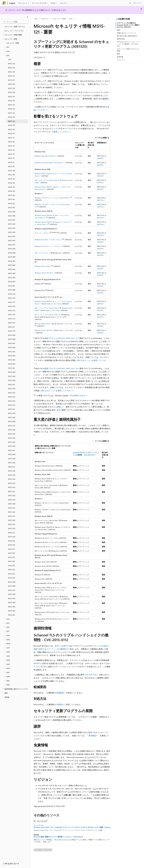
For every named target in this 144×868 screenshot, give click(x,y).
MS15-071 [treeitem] (12, 327)
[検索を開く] (130, 3)
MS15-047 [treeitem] (12, 426)
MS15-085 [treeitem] (12, 269)
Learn (36, 19)
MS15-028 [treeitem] (12, 504)
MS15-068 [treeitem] (12, 339)
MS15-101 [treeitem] (11, 204)
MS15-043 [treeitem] (12, 442)
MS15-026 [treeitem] (12, 512)
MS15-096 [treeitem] (12, 224)
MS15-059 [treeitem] (12, 376)
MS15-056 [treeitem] (12, 389)
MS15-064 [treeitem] (12, 356)
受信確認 (92, 736)
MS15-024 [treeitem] (12, 520)
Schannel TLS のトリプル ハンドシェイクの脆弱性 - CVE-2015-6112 (128, 44)
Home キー (45, 19)
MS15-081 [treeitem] (12, 286)
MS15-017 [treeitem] (12, 549)
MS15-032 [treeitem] (12, 487)
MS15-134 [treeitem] (12, 68)
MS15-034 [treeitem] (12, 479)
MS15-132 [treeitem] (12, 76)
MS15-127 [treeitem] (12, 97)
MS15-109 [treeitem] (12, 171)
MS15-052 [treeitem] (12, 405)
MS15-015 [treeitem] (12, 557)
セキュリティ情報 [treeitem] (13, 43)
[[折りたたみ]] (28, 17)
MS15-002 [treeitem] (12, 611)
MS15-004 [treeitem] (12, 603)
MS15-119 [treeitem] (11, 129)
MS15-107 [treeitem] (12, 179)
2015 (71, 19)
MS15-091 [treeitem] (12, 245)
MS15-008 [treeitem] (12, 586)
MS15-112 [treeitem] (11, 158)
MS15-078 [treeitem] (12, 298)
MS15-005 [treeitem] (12, 598)
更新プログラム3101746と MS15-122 (59, 338)
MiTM (36, 663)
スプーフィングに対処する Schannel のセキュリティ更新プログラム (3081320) (128, 25)
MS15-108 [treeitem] (12, 175)
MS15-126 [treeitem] (12, 101)
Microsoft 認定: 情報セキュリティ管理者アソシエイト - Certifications (58, 837)
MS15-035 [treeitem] (12, 475)
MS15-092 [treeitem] (12, 240)
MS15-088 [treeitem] (12, 257)
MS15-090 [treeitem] (12, 249)
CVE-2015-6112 (91, 675)
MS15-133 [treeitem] (12, 72)
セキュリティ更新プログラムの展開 (128, 50)
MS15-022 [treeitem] (12, 528)
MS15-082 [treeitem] (12, 282)
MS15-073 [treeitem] (12, 319)
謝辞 (118, 54)
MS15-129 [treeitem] (12, 88)
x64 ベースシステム (42, 253)
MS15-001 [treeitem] (12, 615)
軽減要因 (60, 693)
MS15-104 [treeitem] (12, 191)
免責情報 (120, 57)
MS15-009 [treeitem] (12, 582)
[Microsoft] (4, 3)
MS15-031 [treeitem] (12, 491)
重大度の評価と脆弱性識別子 (127, 36)
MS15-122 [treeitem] (12, 117)
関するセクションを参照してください (57, 390)
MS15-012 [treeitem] (12, 570)
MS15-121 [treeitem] (12, 121)
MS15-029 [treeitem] (12, 500)
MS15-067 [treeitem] (12, 343)
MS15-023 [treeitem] (12, 524)
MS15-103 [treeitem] (12, 195)
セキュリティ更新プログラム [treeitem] (15, 27)
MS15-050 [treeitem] (12, 413)
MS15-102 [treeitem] (12, 199)
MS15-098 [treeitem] (12, 216)
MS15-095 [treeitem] (12, 228)
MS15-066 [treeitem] (12, 347)
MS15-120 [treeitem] (12, 125)
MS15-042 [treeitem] (12, 446)
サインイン (137, 3)
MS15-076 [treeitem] (12, 306)
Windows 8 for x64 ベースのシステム (48, 240)
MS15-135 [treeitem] (12, 64)
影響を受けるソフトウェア (126, 33)
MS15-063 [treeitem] (12, 360)
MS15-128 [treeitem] (12, 92)
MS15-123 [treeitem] (12, 113)
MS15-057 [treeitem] (12, 385)
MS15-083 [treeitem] (12, 278)
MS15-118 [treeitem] (11, 134)
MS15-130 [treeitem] (12, 84)
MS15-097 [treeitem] (12, 220)
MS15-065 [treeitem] (12, 352)
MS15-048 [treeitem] (12, 421)
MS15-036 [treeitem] (12, 471)
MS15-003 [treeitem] (12, 607)
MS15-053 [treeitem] (12, 401)
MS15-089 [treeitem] (12, 253)
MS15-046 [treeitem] (12, 430)
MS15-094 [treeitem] (12, 232)
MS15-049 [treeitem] (12, 417)
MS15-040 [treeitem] (12, 454)
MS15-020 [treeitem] (12, 537)
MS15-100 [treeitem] (12, 208)
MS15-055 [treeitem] (12, 393)
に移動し (58, 407)
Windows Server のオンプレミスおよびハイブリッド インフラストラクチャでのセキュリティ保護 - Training (72, 827)
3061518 (100, 158)
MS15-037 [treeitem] (12, 467)
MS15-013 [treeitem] (12, 566)
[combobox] (15, 22)
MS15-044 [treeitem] (12, 438)
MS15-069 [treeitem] (12, 335)
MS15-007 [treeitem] (12, 590)
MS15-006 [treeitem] (12, 594)
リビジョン (121, 60)
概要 (118, 30)
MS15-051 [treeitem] (12, 409)
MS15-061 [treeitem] (12, 368)
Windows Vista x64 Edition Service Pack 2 (49, 163)
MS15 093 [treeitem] (12, 236)
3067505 (100, 200)
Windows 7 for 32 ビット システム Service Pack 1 (52, 198)
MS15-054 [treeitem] (12, 397)
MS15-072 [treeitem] (12, 323)
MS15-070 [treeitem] (12, 331)
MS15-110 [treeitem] (11, 166)
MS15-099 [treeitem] (12, 212)
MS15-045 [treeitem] (12, 434)
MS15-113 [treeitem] (11, 154)
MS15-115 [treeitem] (11, 146)
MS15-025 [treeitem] (12, 516)
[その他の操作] (108, 19)
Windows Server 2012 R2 (43, 273)
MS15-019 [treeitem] (12, 541)
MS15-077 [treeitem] (12, 302)
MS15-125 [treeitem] (12, 105)
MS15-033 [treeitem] (12, 483)
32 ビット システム (42, 233)
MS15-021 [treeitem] (12, 533)
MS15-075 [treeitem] (12, 310)
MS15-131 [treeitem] (11, 80)
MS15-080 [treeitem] (12, 290)
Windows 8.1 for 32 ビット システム (47, 246)
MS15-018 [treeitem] (12, 545)
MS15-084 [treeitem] (12, 273)
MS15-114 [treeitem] (11, 150)
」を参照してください (59, 132)
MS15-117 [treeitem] (11, 138)
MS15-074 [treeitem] (12, 315)
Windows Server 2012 (42, 266)
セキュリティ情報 (59, 19)
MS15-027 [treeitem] (12, 508)
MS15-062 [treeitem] (12, 364)
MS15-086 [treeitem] (12, 265)
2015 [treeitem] (10, 59)
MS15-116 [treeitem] (11, 142)
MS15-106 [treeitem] (12, 183)
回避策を (60, 704)
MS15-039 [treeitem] (12, 459)
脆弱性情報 (121, 39)
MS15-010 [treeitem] (12, 578)
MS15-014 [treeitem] (12, 561)
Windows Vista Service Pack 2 (45, 156)
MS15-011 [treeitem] (11, 574)
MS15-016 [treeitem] (12, 553)
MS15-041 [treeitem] (12, 450)
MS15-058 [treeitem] (12, 380)
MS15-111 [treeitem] (11, 162)
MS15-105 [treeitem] (12, 187)
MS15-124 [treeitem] (12, 109)
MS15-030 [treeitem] (12, 496)
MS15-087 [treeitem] (12, 261)
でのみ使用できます (77, 395)
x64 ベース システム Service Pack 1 (47, 315)
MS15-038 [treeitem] (12, 463)
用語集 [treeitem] (7, 697)
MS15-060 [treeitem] (12, 372)
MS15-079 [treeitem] (12, 294)
